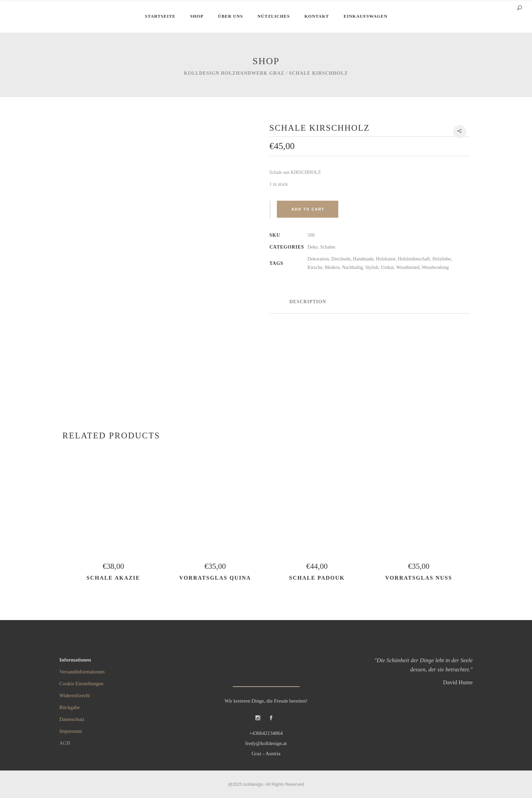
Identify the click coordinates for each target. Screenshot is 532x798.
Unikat (387, 267)
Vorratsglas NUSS (419, 578)
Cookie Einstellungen (81, 684)
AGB (65, 743)
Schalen (328, 247)
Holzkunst (386, 259)
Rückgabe (70, 707)
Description (308, 302)
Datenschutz (72, 719)
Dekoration (318, 259)
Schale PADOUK (317, 578)
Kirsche (315, 267)
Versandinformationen (82, 672)
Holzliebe (441, 259)
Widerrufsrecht (75, 695)
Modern (332, 267)
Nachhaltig (352, 267)
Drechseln (341, 259)
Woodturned (408, 267)
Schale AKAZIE (113, 578)
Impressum (71, 731)
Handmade (363, 259)
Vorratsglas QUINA (215, 578)
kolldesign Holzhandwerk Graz (234, 73)
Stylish (372, 267)
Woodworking (435, 267)
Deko (312, 247)
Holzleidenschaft (414, 259)
